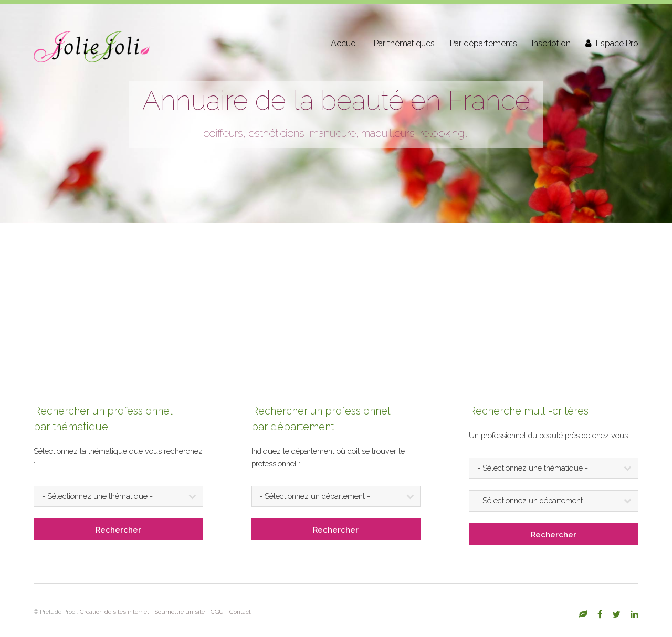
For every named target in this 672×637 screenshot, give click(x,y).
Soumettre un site (180, 612)
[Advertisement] (336, 302)
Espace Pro (617, 43)
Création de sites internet (114, 612)
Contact (240, 612)
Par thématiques (404, 43)
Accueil (345, 43)
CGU (217, 612)
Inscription (551, 43)
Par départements (484, 43)
